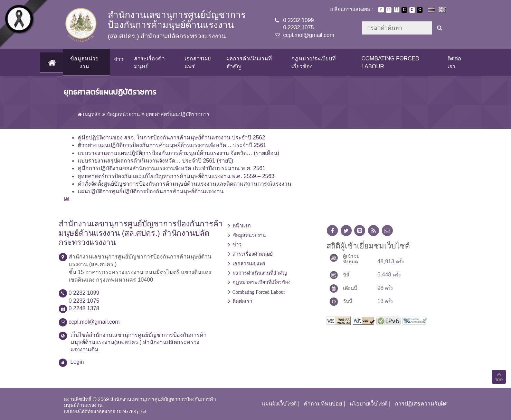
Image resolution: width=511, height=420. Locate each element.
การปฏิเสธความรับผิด (421, 404)
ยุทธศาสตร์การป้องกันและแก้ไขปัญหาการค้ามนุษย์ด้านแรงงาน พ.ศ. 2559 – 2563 (176, 176)
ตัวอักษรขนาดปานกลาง (389, 10)
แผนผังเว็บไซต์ (279, 404)
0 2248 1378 (84, 308)
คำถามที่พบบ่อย (323, 404)
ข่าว (118, 59)
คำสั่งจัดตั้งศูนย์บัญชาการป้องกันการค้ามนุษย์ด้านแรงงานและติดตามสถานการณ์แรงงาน (184, 184)
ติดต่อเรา (454, 62)
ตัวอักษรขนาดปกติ (381, 10)
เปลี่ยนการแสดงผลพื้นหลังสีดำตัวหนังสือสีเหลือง (420, 10)
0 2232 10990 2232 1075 (299, 24)
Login (77, 362)
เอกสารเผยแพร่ (197, 62)
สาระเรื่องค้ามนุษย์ (149, 62)
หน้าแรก (242, 226)
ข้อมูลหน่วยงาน (84, 62)
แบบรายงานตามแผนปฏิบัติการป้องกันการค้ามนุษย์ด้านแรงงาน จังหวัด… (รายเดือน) (179, 153)
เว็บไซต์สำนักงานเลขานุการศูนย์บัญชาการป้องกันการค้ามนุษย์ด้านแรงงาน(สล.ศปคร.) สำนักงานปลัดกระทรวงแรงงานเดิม (139, 342)
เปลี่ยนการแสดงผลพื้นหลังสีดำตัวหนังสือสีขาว (404, 10)
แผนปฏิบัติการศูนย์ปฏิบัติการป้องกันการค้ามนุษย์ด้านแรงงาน (151, 191)
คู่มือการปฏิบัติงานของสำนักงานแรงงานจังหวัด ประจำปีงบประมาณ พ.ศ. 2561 (172, 168)
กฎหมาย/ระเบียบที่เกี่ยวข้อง (313, 62)
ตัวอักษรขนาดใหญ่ (397, 10)
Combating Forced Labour (390, 62)
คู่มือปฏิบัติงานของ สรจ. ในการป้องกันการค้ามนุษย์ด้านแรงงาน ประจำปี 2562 (172, 138)
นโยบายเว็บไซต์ (368, 404)
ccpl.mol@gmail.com (309, 35)
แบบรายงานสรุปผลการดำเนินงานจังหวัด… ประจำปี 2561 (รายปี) (156, 161)
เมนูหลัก (89, 114)
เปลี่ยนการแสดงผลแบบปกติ (412, 10)
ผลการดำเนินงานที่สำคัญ (249, 62)
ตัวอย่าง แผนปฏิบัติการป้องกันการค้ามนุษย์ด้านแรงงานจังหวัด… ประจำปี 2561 (172, 145)
